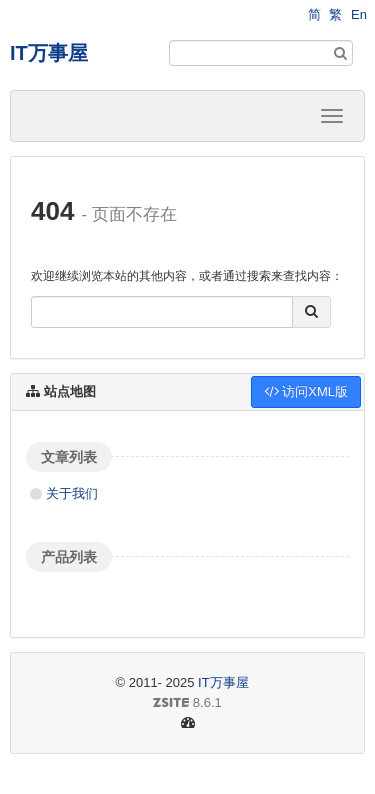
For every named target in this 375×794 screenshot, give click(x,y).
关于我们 (72, 493)
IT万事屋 (49, 53)
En (359, 14)
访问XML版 (306, 391)
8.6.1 (124, 704)
